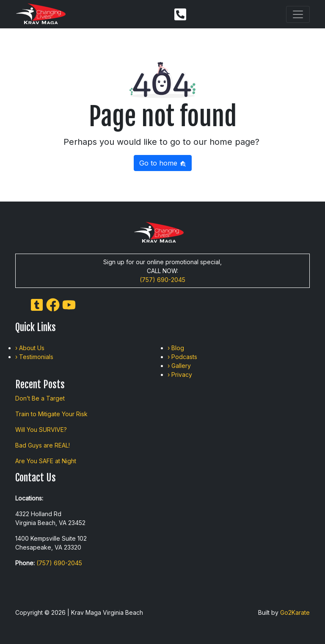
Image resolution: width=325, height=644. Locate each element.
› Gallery (179, 366)
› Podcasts (182, 357)
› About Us (30, 348)
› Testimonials (34, 357)
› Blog (176, 348)
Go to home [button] (163, 163)
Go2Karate (295, 612)
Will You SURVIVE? (41, 430)
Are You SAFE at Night (46, 461)
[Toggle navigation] (298, 14)
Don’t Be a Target (40, 398)
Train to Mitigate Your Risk (51, 414)
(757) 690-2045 (162, 280)
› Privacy (180, 375)
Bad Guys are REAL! (43, 445)
